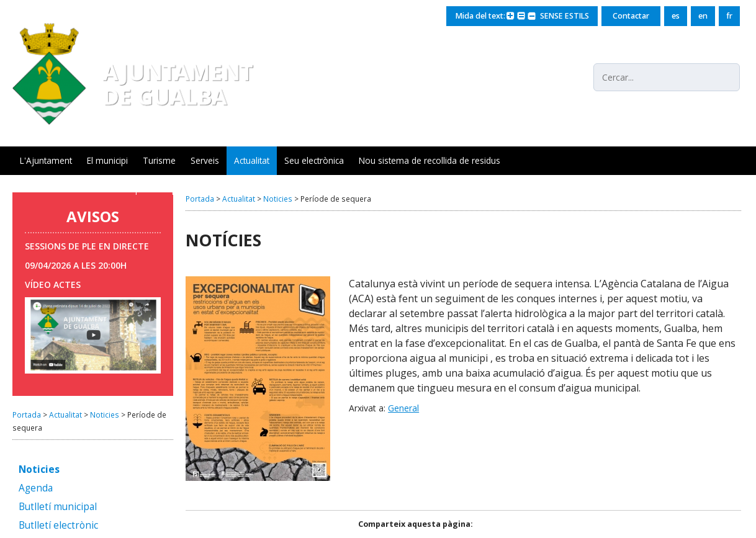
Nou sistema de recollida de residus (430, 160)
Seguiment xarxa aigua (253, 189)
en (703, 16)
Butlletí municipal (58, 507)
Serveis (205, 160)
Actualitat (252, 160)
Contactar (631, 16)
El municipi (107, 160)
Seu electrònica (314, 160)
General (403, 408)
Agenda (36, 489)
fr (729, 16)
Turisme (159, 160)
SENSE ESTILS (563, 16)
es (676, 16)
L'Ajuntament (46, 160)
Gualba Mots (45, 189)
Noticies (105, 415)
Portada (27, 415)
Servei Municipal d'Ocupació (139, 189)
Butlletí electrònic (58, 526)
